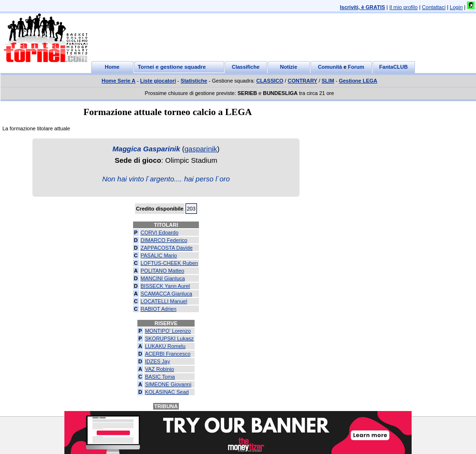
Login (456, 7)
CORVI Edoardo (160, 232)
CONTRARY (302, 81)
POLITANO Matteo (163, 271)
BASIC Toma (160, 377)
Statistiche (194, 81)
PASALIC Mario (159, 255)
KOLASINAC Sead (167, 392)
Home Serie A (119, 81)
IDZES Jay (158, 361)
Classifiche (246, 67)
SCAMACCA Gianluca (166, 294)
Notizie (289, 67)
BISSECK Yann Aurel (166, 286)
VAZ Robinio (160, 369)
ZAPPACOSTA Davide (167, 248)
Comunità (330, 67)
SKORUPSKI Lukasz (169, 338)
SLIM (328, 81)
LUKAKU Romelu (165, 346)
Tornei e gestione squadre (172, 67)
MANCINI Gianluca (163, 278)
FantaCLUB (393, 67)
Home (112, 67)
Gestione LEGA (358, 81)
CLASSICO (270, 81)
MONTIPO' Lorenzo (168, 331)
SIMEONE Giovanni (168, 384)
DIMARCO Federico (164, 240)
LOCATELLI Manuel (164, 301)
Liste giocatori (158, 81)
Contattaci (434, 7)
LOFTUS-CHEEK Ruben (169, 263)
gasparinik (201, 149)
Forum (356, 67)
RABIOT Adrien (159, 309)
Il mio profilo (403, 7)
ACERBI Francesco (168, 354)
